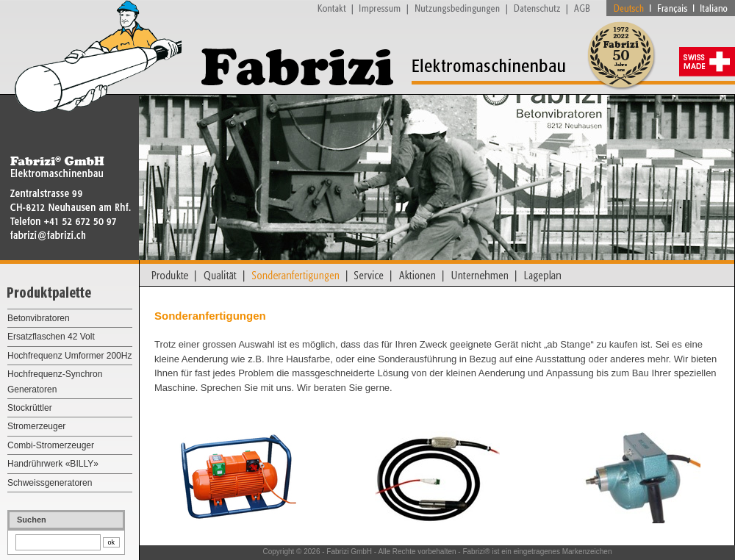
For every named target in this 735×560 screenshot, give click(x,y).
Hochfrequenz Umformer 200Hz (69, 356)
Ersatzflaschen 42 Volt (51, 337)
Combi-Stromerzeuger (51, 445)
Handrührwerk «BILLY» (53, 464)
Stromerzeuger (36, 426)
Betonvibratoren (39, 318)
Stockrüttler (30, 408)
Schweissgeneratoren (50, 483)
